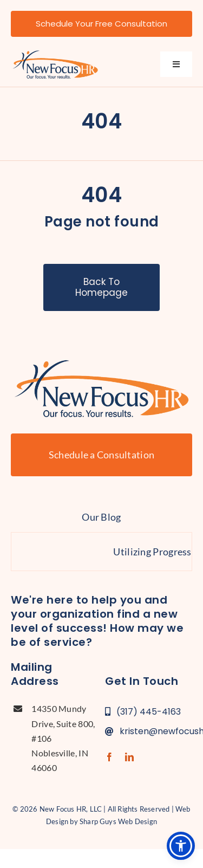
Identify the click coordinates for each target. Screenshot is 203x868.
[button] (181, 846)
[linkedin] (129, 757)
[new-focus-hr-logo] (55, 53)
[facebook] (109, 757)
